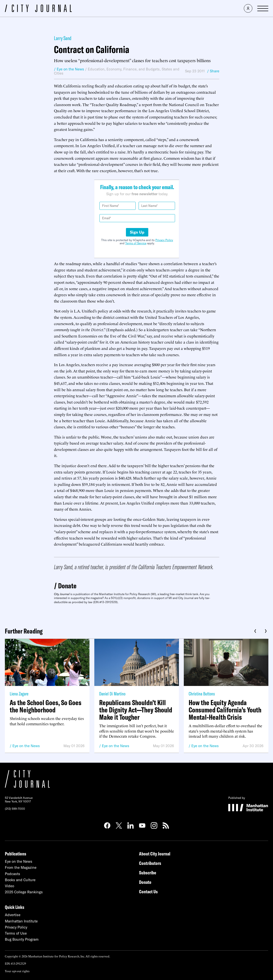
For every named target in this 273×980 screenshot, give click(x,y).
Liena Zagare (19, 694)
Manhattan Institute (21, 921)
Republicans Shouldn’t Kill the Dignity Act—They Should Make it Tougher (136, 710)
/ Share (213, 71)
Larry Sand (63, 38)
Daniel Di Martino (112, 694)
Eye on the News (26, 746)
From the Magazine (21, 867)
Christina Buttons (202, 694)
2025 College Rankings (24, 892)
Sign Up (137, 232)
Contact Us (148, 891)
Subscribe (148, 873)
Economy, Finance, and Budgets (133, 69)
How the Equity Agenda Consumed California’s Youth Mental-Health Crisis (225, 710)
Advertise (13, 915)
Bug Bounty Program (22, 939)
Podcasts (13, 874)
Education (96, 69)
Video (9, 886)
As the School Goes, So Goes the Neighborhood (46, 706)
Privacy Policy (164, 240)
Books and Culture (20, 880)
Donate (67, 586)
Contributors (150, 863)
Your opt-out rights (17, 971)
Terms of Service (136, 243)
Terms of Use (16, 933)
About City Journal (155, 854)
